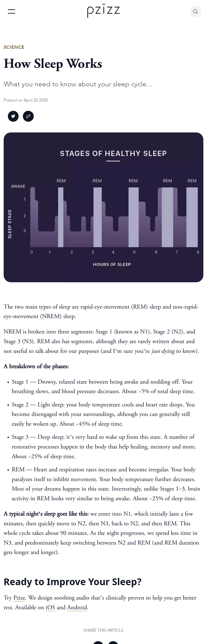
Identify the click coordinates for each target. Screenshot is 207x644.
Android (77, 608)
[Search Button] (196, 11)
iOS (50, 608)
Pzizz (19, 598)
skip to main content (4, 1)
